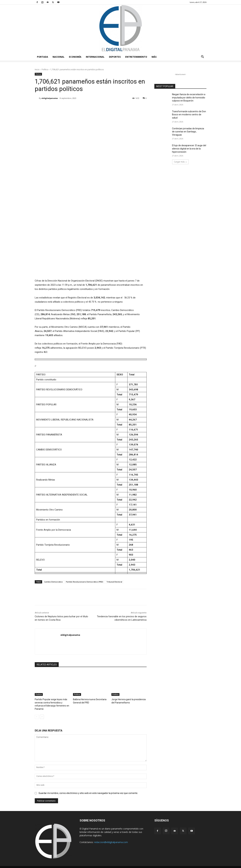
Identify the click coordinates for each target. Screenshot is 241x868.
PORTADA (43, 57)
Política (45, 69)
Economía (75, 57)
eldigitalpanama (50, 98)
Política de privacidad (180, 865)
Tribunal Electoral (114, 582)
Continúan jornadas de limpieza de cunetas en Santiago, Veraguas (188, 132)
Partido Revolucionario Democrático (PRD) (85, 582)
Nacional (59, 57)
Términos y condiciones (157, 865)
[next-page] (42, 713)
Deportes (115, 57)
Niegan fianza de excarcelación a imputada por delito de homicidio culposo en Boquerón (189, 98)
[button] (203, 57)
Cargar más (180, 162)
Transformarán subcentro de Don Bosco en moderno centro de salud (189, 115)
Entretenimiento (136, 57)
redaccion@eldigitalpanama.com (111, 838)
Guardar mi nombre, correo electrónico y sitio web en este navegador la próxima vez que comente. (88, 789)
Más (154, 57)
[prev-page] (37, 713)
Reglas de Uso (200, 865)
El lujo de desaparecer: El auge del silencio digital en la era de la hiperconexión (189, 149)
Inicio (37, 69)
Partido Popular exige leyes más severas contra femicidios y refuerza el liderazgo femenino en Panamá (52, 702)
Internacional (95, 57)
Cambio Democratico (53, 582)
